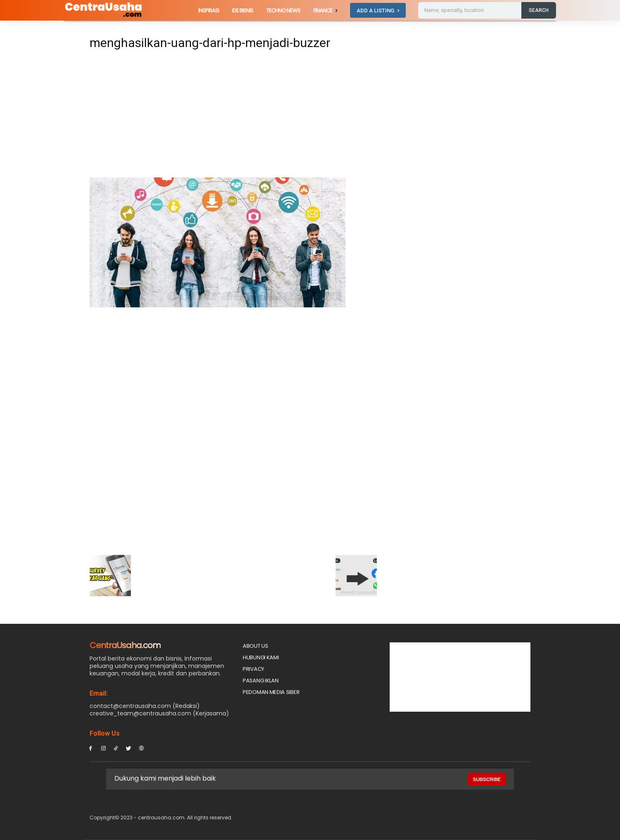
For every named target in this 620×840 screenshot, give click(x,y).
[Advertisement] (233, 116)
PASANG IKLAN (260, 681)
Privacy (253, 669)
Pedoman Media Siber (271, 692)
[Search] (539, 10)
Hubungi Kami (261, 657)
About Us (256, 646)
